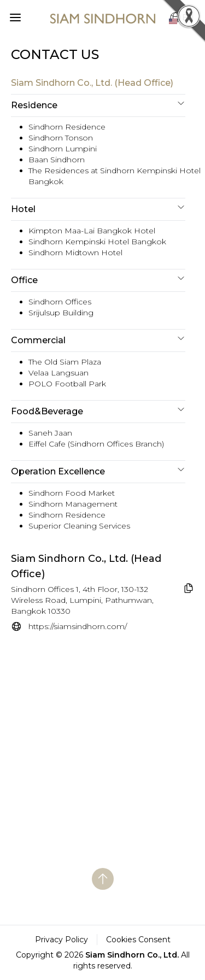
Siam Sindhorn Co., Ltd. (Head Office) (92, 83)
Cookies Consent (138, 940)
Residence (98, 105)
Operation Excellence (98, 471)
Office (98, 280)
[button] (13, 15)
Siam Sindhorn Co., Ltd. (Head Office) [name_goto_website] (86, 566)
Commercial (98, 340)
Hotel (98, 209)
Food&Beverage (98, 411)
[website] (69, 626)
